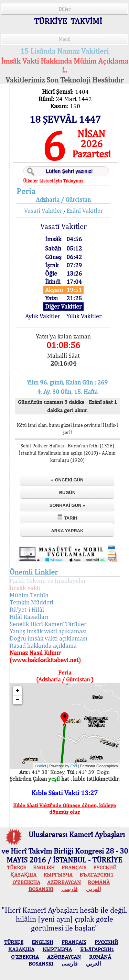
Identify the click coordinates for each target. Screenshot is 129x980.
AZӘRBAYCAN (64, 882)
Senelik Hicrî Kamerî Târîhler (48, 624)
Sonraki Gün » (67, 505)
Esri (74, 766)
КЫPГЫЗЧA (58, 875)
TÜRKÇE (17, 867)
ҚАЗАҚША (23, 875)
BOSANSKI (41, 889)
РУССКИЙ (105, 867)
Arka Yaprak (67, 531)
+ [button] (18, 691)
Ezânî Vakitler (85, 210)
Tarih (67, 517)
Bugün (67, 493)
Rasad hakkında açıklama (43, 645)
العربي (93, 889)
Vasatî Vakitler (43, 210)
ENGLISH (44, 867)
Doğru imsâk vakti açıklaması (49, 638)
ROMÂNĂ (99, 882)
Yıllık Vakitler (84, 316)
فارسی (70, 889)
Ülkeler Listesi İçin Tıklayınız (53, 181)
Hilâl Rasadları (29, 617)
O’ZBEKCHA (26, 882)
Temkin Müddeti (31, 602)
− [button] (18, 700)
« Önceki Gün (67, 480)
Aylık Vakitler (43, 316)
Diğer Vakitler (63, 306)
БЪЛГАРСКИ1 (96, 875)
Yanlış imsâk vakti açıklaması (48, 631)
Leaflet (40, 766)
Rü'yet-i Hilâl (27, 609)
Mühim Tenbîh (29, 595)
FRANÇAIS (74, 867)
